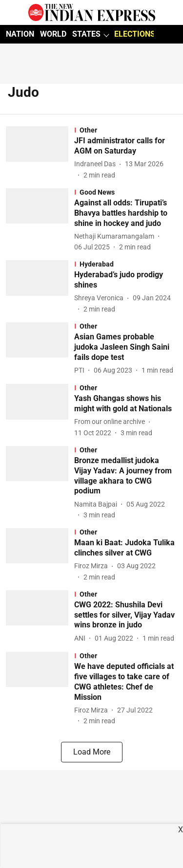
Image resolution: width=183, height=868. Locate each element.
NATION (20, 34)
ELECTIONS (135, 34)
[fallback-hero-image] (40, 153)
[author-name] (97, 164)
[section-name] (126, 130)
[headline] (126, 146)
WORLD (53, 34)
